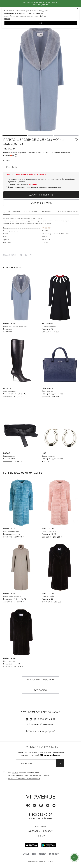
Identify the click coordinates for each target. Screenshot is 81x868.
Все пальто (41, 690)
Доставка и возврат (41, 831)
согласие (15, 772)
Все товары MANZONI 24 (41, 680)
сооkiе (7, 18)
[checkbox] (26, 775)
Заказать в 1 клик (41, 203)
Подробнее (43, 5)
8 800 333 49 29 (46, 719)
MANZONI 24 (46, 228)
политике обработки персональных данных (24, 778)
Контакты (40, 826)
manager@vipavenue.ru (43, 724)
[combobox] (41, 167)
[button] (15, 135)
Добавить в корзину (41, 195)
